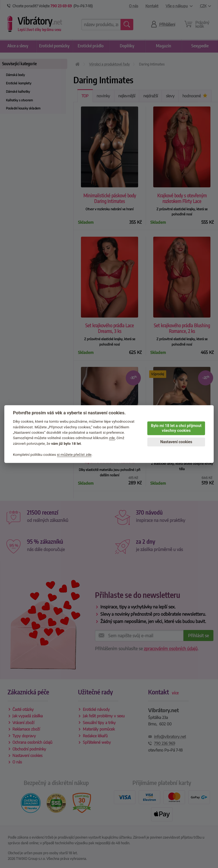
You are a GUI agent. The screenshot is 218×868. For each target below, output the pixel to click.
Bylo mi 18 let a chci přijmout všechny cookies (176, 428)
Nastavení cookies (176, 442)
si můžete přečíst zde (74, 454)
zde (112, 438)
